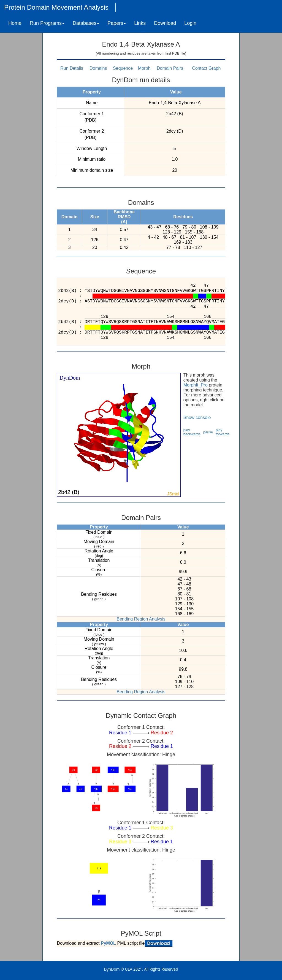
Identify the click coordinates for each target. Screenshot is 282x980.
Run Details (72, 68)
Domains (98, 68)
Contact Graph (206, 68)
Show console (197, 417)
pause (208, 432)
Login (190, 23)
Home (15, 23)
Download (165, 23)
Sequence (123, 68)
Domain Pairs (170, 68)
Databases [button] (86, 23)
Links (140, 23)
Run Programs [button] (47, 23)
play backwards (192, 432)
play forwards (223, 432)
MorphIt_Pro (196, 385)
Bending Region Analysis (141, 619)
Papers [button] (117, 23)
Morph (144, 68)
